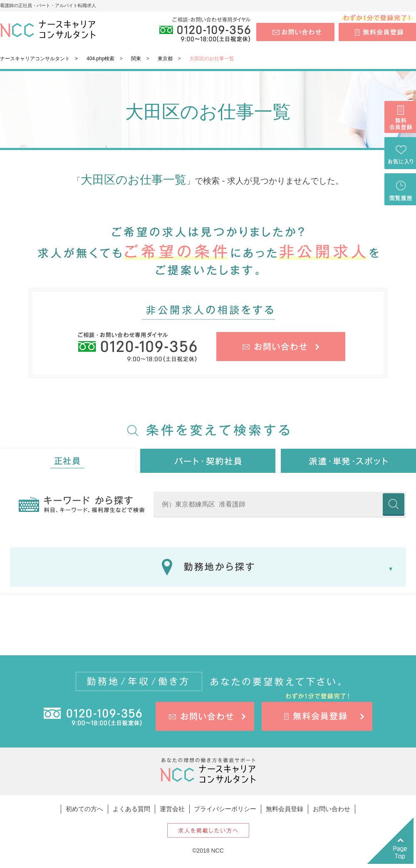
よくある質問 (131, 809)
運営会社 (172, 809)
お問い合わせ (332, 809)
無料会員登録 (285, 809)
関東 (136, 59)
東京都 (165, 59)
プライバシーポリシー (225, 809)
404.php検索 (100, 59)
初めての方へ (84, 809)
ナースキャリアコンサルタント (35, 59)
